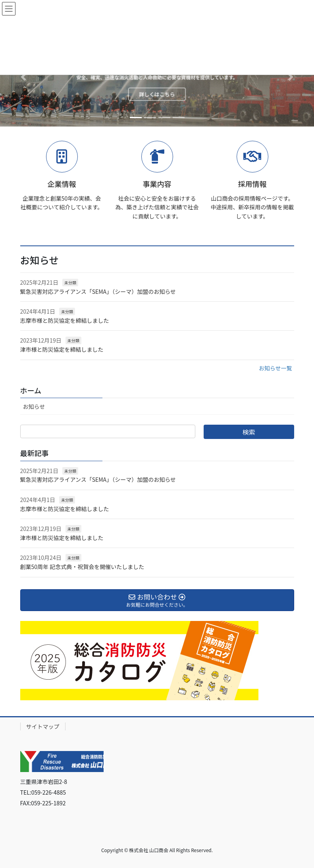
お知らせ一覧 (275, 368)
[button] (24, 77)
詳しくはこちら (157, 94)
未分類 (70, 283)
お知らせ (34, 406)
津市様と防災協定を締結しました (62, 349)
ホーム (31, 390)
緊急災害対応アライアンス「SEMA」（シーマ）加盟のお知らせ (98, 291)
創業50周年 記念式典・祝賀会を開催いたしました (82, 567)
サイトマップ (43, 726)
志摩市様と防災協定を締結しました (65, 320)
